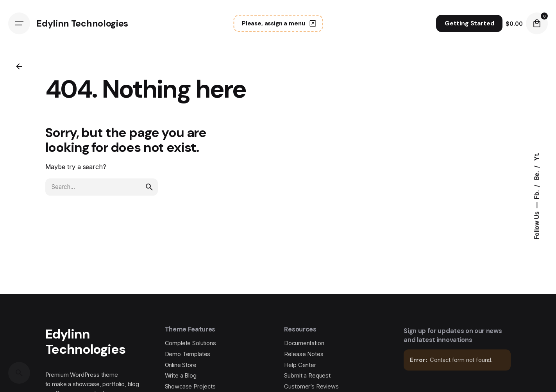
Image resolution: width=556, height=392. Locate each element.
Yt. (537, 157)
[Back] (19, 66)
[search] (149, 187)
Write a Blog (181, 376)
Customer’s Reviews (311, 387)
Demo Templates (188, 354)
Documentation (304, 343)
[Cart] (537, 23)
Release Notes (304, 354)
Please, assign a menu (280, 23)
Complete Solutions (190, 343)
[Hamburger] (19, 23)
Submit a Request (307, 376)
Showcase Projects (190, 387)
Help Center (300, 365)
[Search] (19, 373)
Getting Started (469, 23)
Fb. (537, 194)
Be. (537, 175)
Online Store (181, 365)
